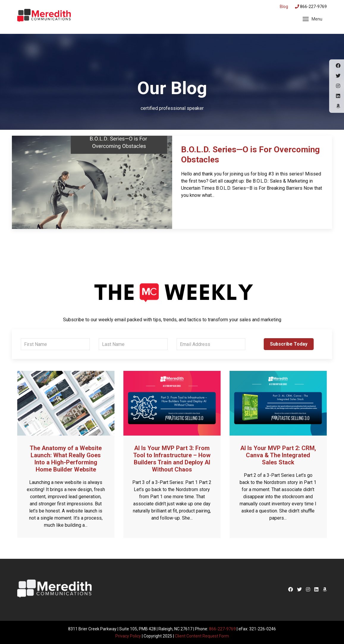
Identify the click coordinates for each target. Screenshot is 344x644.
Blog (284, 7)
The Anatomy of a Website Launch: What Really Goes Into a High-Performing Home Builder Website (66, 459)
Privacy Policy (128, 636)
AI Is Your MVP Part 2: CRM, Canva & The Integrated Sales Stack (278, 455)
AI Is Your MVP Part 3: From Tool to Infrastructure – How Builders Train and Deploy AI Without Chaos (172, 459)
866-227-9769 (311, 7)
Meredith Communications (44, 16)
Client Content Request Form (202, 636)
